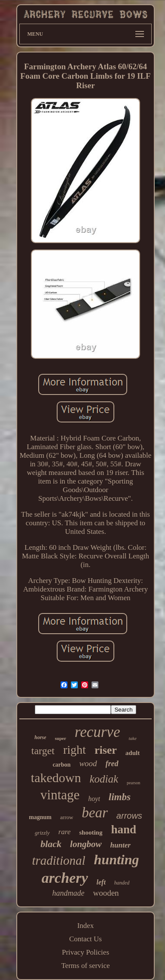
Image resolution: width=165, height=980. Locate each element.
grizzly (42, 833)
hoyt (94, 799)
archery (65, 878)
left (101, 882)
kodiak (104, 779)
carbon (61, 765)
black (51, 844)
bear (95, 813)
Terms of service (85, 966)
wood (88, 763)
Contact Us (86, 939)
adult (133, 753)
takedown (56, 778)
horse (40, 737)
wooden (106, 893)
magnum (40, 817)
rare (65, 832)
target (43, 751)
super (61, 738)
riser (106, 750)
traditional (58, 860)
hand (124, 829)
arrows (129, 816)
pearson (133, 783)
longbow (86, 844)
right (75, 750)
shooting (91, 832)
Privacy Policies (86, 952)
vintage (60, 795)
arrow (67, 817)
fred (112, 764)
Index (86, 926)
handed (122, 883)
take (132, 738)
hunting (117, 860)
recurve (98, 732)
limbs (120, 797)
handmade (68, 893)
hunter (121, 845)
